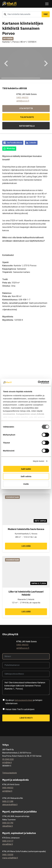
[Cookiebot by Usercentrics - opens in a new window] (38, 382)
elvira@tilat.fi (8, 844)
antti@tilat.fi (7, 791)
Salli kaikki (26, 469)
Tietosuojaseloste (10, 773)
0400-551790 (8, 823)
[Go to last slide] (6, 63)
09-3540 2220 (8, 759)
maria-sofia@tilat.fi (10, 858)
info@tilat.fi (7, 763)
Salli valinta (26, 476)
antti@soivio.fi (23, 101)
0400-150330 (8, 855)
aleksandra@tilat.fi (10, 805)
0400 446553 (22, 98)
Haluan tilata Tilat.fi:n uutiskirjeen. (20, 709)
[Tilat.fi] (9, 4)
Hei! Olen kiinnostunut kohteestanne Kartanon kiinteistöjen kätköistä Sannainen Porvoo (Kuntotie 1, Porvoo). (26, 687)
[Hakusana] (22, 14)
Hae (46, 14)
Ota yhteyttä (26, 108)
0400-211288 (8, 801)
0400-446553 (8, 788)
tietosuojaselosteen (24, 700)
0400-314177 (8, 841)
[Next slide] (46, 63)
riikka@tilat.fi (8, 826)
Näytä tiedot (39, 461)
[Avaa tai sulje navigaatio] (47, 4)
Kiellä (26, 484)
